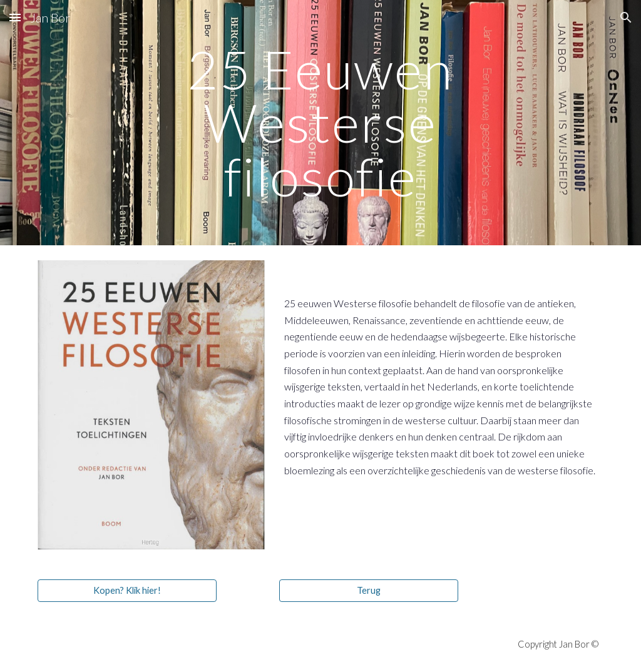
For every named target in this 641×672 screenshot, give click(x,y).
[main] (320, 123)
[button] (15, 17)
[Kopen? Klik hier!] (127, 591)
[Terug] (369, 591)
